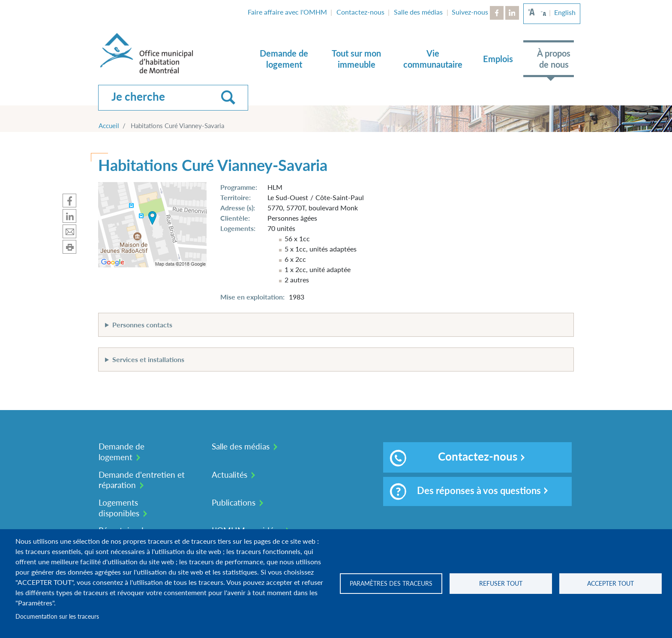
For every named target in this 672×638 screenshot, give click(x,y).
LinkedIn (512, 13)
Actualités (229, 475)
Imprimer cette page (69, 247)
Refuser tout (501, 584)
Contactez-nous (360, 12)
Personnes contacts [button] (142, 325)
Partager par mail (69, 231)
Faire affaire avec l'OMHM (287, 12)
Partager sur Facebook (69, 201)
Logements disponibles (119, 508)
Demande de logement (284, 59)
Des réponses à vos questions (465, 491)
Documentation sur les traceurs (57, 617)
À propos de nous (554, 59)
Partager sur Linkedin (69, 216)
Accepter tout (610, 584)
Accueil (109, 126)
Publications (234, 502)
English (565, 12)
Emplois (498, 59)
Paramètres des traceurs (391, 584)
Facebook (497, 13)
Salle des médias (418, 12)
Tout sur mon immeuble (356, 59)
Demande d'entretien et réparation (142, 480)
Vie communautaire (433, 59)
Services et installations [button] (148, 359)
